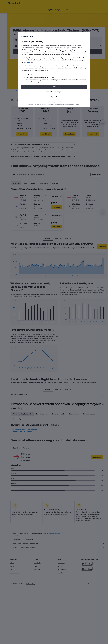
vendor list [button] (29, 62)
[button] (54, 87)
